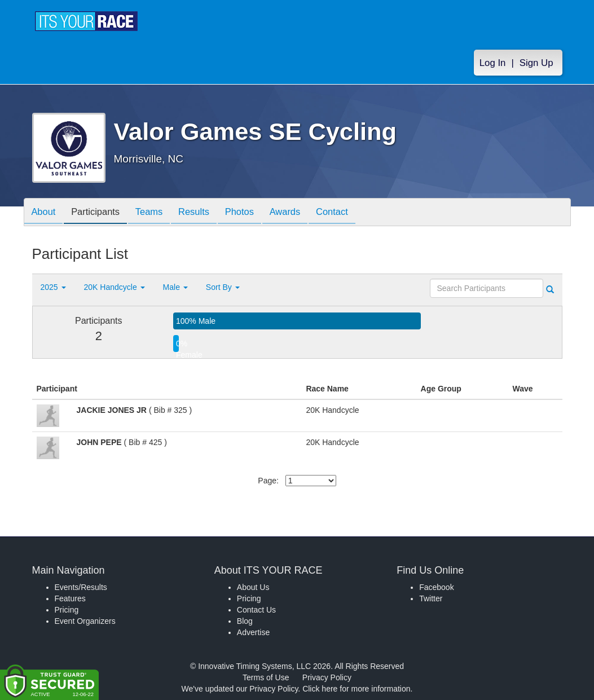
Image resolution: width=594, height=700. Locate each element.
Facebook (436, 587)
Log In (493, 63)
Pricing (67, 610)
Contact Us (256, 610)
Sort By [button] (223, 287)
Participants (100, 213)
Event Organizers (85, 621)
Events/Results (81, 587)
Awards (302, 213)
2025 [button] (53, 287)
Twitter (431, 598)
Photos (253, 213)
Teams (157, 213)
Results (204, 213)
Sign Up (536, 63)
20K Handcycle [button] (115, 287)
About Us (253, 587)
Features (70, 598)
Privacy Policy (327, 677)
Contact (351, 213)
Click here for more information (356, 689)
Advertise (253, 632)
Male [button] (175, 287)
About (45, 213)
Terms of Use (266, 677)
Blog (245, 621)
